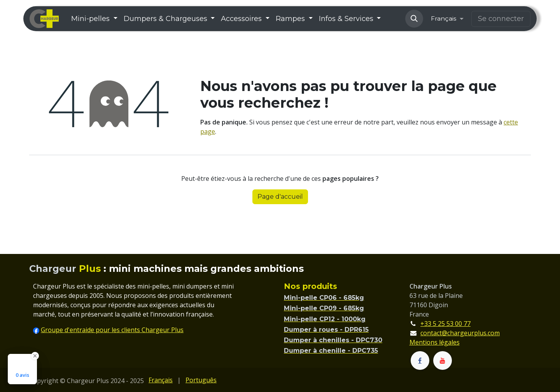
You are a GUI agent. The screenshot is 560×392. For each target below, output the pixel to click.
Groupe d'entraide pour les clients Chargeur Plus (112, 330)
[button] (414, 19)
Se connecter (501, 19)
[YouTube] (443, 360)
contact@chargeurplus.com (460, 333)
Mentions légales (435, 342)
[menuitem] (94, 19)
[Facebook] (420, 360)
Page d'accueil (280, 197)
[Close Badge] (35, 356)
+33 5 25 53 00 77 (445, 324)
